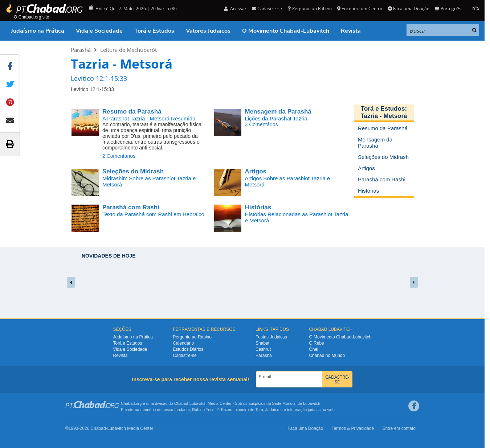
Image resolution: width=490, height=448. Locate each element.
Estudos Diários (188, 349)
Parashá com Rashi (131, 207)
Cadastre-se (267, 9)
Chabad (181, 403)
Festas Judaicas (271, 337)
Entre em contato (399, 428)
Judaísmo (274, 410)
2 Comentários (119, 156)
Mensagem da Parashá (278, 112)
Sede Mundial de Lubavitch (296, 403)
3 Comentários (262, 124)
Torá (259, 410)
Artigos (256, 171)
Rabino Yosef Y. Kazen (212, 410)
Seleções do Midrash (133, 171)
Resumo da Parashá (132, 112)
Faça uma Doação (409, 9)
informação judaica (304, 410)
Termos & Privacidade (353, 428)
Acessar (235, 9)
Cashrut (263, 349)
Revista (351, 31)
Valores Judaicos (208, 31)
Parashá (81, 50)
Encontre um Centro (360, 9)
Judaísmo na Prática (38, 31)
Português (448, 9)
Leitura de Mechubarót (128, 50)
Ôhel (313, 349)
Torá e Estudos (154, 31)
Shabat (262, 343)
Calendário (183, 343)
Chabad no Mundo (327, 355)
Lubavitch (198, 403)
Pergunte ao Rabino (309, 9)
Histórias (258, 207)
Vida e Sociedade (99, 31)
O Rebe (316, 343)
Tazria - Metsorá (384, 116)
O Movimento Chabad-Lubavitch (286, 31)
